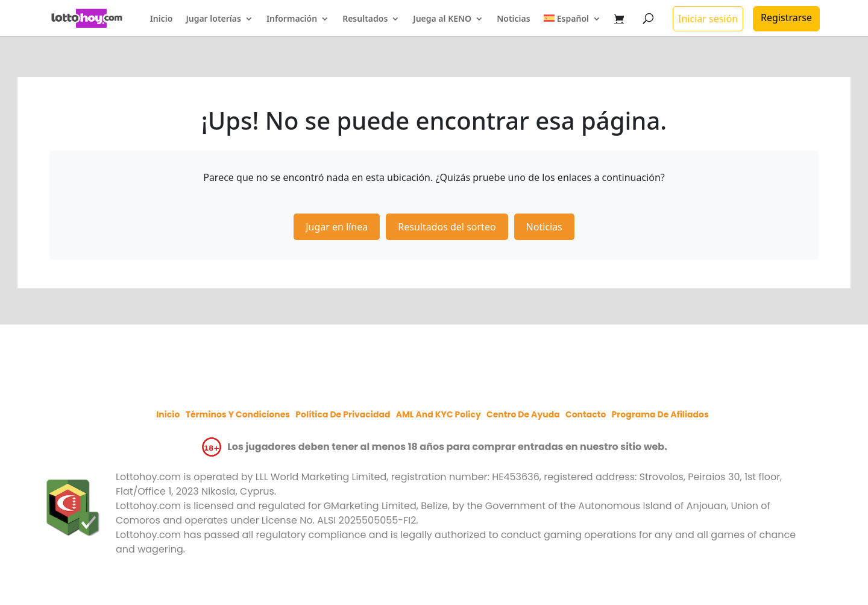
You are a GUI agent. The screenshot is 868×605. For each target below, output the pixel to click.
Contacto (586, 414)
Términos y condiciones (238, 414)
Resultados (365, 19)
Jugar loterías (213, 19)
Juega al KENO (442, 19)
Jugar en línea (337, 227)
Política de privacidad (343, 414)
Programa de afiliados (660, 414)
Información (292, 19)
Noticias (513, 19)
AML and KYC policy (439, 414)
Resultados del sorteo (447, 227)
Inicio (162, 19)
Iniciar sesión (708, 19)
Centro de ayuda (523, 414)
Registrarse (786, 17)
